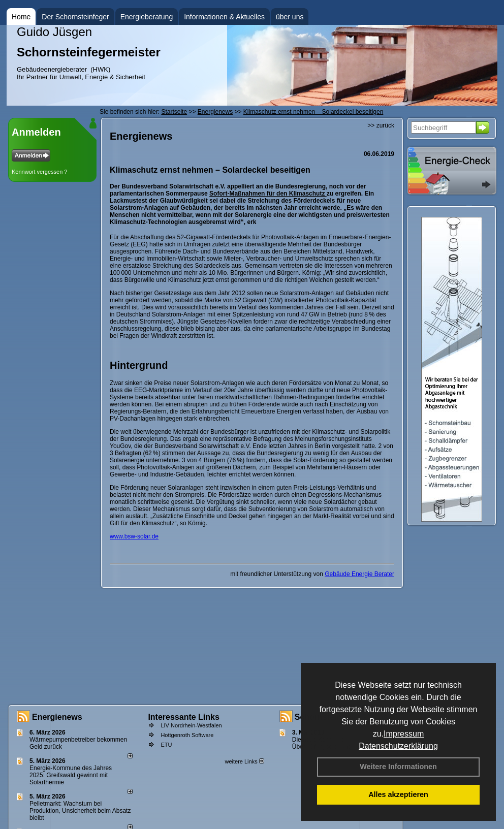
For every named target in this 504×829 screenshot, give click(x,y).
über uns (290, 17)
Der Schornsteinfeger (75, 17)
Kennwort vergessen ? (39, 172)
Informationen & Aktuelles (224, 17)
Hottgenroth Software (187, 735)
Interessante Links (184, 717)
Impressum (404, 734)
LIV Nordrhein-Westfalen (191, 725)
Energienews (57, 717)
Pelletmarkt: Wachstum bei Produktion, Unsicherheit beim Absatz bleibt (80, 811)
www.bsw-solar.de (134, 536)
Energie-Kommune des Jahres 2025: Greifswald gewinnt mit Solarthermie (71, 775)
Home (21, 17)
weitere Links (244, 761)
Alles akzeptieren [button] (398, 794)
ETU (166, 745)
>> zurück (381, 125)
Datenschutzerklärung (398, 746)
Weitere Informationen (398, 767)
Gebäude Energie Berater (359, 574)
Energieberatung (147, 17)
